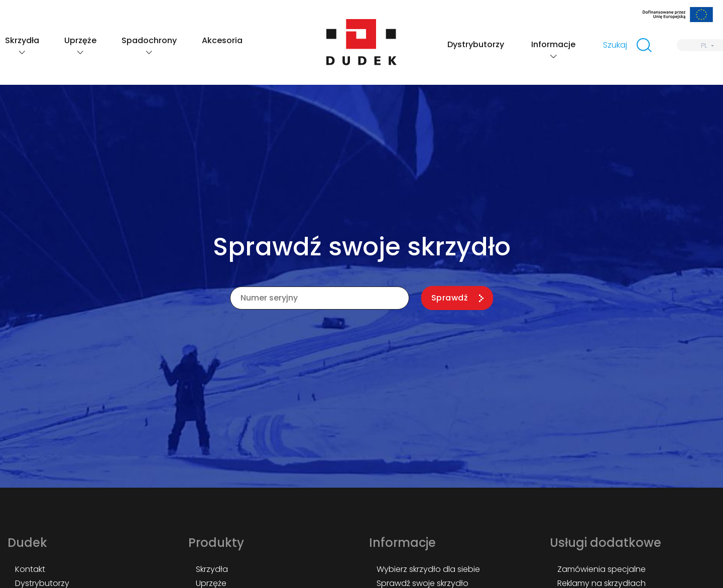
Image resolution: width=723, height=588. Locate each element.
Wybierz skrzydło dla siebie (428, 569)
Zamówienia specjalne (601, 569)
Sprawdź (450, 298)
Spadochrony (149, 40)
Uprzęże (80, 40)
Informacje (553, 44)
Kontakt (30, 569)
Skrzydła (22, 40)
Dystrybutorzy (476, 44)
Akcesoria (222, 40)
